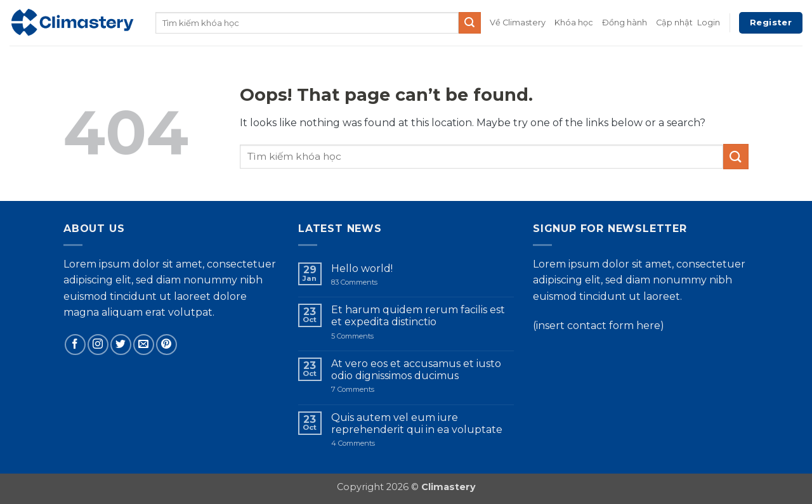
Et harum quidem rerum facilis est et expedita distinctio (418, 316)
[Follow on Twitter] (121, 345)
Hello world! (362, 268)
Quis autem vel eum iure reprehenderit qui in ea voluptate (417, 423)
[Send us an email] (144, 345)
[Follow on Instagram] (98, 345)
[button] (709, 23)
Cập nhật (674, 23)
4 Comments (377, 443)
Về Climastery (518, 23)
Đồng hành (625, 23)
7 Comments (372, 390)
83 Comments (365, 282)
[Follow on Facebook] (75, 345)
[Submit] (469, 23)
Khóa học (574, 23)
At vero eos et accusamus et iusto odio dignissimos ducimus (416, 370)
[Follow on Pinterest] (167, 345)
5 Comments (368, 336)
